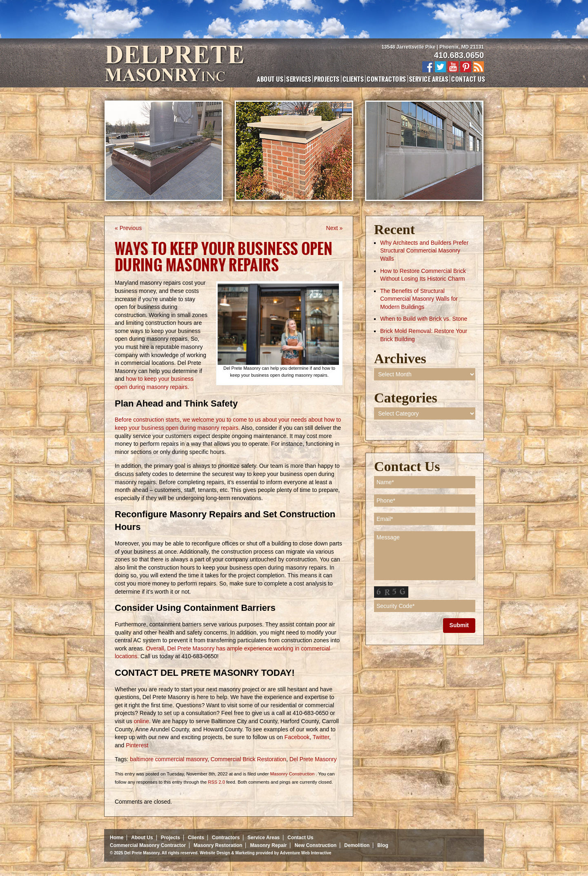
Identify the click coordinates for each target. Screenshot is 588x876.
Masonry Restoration (218, 845)
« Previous (128, 228)
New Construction (315, 845)
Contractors (386, 79)
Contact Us (468, 79)
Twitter (320, 737)
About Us (270, 79)
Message (425, 556)
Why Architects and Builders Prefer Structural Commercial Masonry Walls (424, 251)
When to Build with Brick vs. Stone (424, 319)
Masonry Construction (292, 774)
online (141, 721)
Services (299, 79)
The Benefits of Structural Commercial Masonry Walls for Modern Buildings (419, 299)
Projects (327, 79)
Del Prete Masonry (313, 759)
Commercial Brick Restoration (248, 759)
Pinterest (136, 745)
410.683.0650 (459, 55)
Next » (334, 228)
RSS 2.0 (216, 782)
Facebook (296, 737)
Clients (353, 79)
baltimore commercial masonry (169, 759)
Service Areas (429, 79)
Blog (383, 845)
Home (117, 838)
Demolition (357, 845)
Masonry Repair (268, 845)
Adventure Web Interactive (305, 853)
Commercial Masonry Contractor (148, 845)
